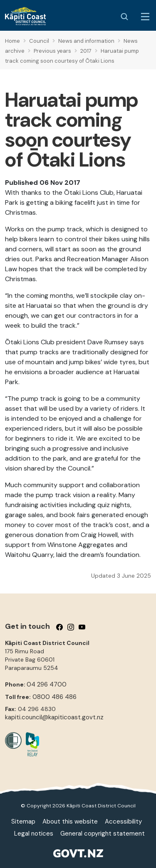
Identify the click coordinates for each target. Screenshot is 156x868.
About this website (70, 821)
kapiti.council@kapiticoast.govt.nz (54, 717)
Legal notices (34, 834)
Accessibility (123, 821)
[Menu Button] (145, 17)
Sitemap (23, 821)
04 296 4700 (47, 684)
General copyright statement (103, 834)
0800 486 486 (54, 697)
